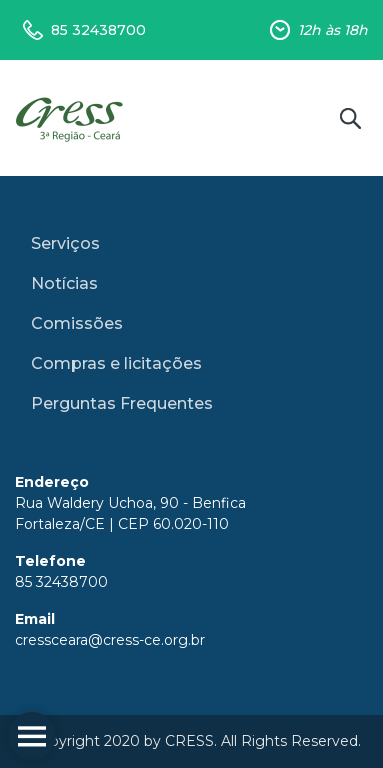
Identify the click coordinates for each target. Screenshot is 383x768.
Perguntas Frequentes (122, 403)
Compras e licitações (116, 363)
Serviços (65, 243)
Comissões (77, 323)
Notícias (64, 283)
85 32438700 (98, 30)
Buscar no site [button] (350, 118)
